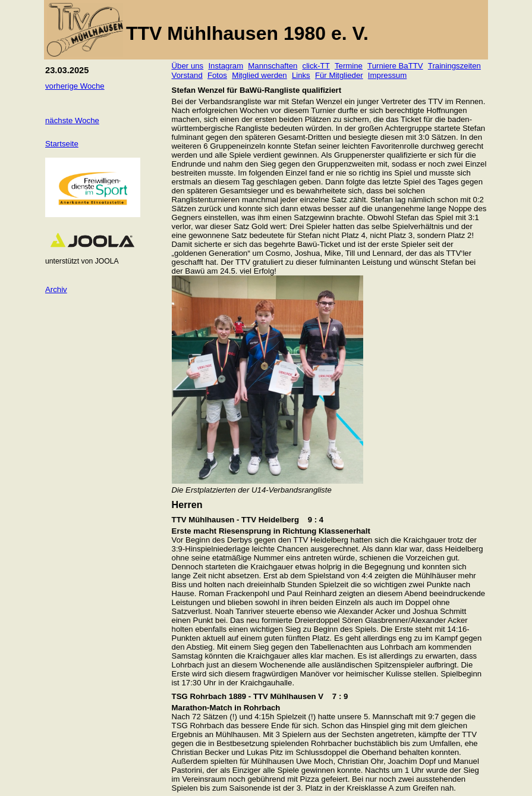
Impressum (387, 75)
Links (301, 75)
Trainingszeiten (454, 66)
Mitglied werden (259, 75)
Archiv (56, 289)
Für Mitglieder (339, 75)
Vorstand (187, 75)
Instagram (226, 66)
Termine (349, 66)
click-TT (316, 66)
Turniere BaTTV (395, 66)
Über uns (188, 66)
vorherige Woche (75, 86)
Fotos (217, 75)
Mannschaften (273, 66)
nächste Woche (72, 120)
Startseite (62, 144)
